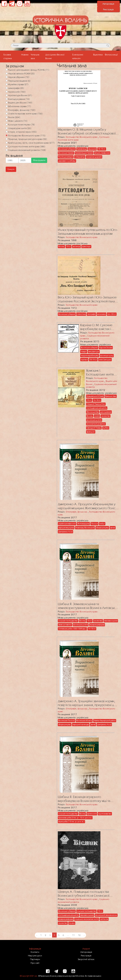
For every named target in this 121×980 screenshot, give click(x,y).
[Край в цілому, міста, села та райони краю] (7, 143)
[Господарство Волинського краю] (7, 135)
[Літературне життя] (7, 128)
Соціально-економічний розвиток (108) (27, 150)
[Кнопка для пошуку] (108, 45)
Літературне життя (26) (20, 128)
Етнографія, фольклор (77, 512)
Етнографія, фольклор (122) (22, 110)
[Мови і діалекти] (7, 121)
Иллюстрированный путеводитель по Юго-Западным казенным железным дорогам (88, 232)
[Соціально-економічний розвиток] (7, 150)
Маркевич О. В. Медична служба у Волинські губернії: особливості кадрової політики (87, 132)
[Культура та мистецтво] (7, 124)
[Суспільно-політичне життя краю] (7, 146)
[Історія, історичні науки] (7, 132)
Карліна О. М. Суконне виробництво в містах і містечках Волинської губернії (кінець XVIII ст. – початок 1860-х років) (98, 327)
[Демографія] (7, 88)
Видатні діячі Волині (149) (20, 103)
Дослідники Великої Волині (55, 56)
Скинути (11, 169)
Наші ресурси (35, 955)
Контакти (35, 952)
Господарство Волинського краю (82, 137)
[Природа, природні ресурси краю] (7, 139)
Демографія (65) (16, 88)
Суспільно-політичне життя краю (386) (27, 146)
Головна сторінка (12, 56)
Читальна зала (35, 56)
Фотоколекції (111, 55)
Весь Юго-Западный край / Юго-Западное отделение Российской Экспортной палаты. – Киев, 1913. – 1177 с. (88, 299)
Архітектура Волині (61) (20, 95)
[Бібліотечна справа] (7, 106)
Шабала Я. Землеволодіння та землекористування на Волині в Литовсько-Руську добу (88, 606)
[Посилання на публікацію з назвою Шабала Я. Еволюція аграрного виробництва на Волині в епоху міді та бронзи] (78, 764)
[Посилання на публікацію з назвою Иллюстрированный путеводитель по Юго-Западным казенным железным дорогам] (77, 198)
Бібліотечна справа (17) (19, 106)
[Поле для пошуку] (60, 45)
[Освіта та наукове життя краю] (7, 113)
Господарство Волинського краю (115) (27, 135)
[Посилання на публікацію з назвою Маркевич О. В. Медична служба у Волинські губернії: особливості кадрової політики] (78, 98)
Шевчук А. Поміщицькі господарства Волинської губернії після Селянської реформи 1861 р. (84, 894)
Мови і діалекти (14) (18, 121)
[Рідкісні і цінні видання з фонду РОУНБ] (7, 70)
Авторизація (108, 4)
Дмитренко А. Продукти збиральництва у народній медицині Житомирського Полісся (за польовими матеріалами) (88, 506)
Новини (25, 55)
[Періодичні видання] (7, 81)
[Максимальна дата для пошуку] (25, 160)
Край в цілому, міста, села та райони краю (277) (31, 143)
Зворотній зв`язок (86, 959)
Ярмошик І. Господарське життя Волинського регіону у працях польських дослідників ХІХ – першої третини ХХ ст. (102, 373)
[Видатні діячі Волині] (7, 102)
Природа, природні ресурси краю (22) (27, 139)
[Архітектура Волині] (7, 95)
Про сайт (35, 963)
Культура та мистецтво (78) (21, 124)
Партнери (35, 959)
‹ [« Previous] (37, 935)
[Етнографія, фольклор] (7, 110)
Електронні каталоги (78, 56)
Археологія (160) (17, 92)
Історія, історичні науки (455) (22, 132)
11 (73, 935)
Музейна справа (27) (18, 84)
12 (79, 935)
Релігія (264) (14, 117)
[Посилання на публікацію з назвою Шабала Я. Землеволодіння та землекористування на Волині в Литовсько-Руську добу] (78, 571)
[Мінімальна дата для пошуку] (12, 160)
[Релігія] (7, 117)
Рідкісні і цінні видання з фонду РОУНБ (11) (29, 70)
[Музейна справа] (7, 84)
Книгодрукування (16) (19, 99)
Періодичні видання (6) (19, 81)
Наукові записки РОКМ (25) (21, 73)
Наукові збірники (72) (19, 77)
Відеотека (98, 55)
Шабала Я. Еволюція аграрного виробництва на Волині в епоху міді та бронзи (84, 799)
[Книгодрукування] (7, 99)
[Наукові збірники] (7, 77)
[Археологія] (7, 92)
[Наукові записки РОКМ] (7, 73)
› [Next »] (84, 935)
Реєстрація (108, 9)
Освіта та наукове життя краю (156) (25, 114)
